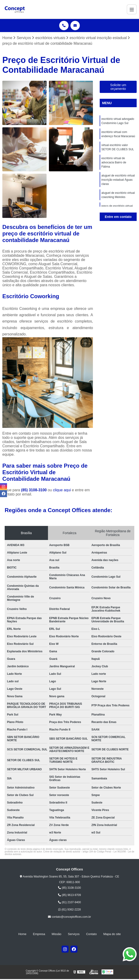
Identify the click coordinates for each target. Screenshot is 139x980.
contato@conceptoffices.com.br (69, 917)
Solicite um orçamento (118, 87)
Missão (57, 934)
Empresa (39, 934)
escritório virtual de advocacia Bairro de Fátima (114, 162)
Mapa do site (112, 934)
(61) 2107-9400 (69, 902)
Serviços (74, 934)
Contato (91, 934)
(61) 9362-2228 (69, 910)
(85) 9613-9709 (69, 895)
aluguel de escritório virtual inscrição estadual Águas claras (118, 180)
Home (22, 934)
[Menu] (132, 9)
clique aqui (62, 490)
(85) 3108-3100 (34, 490)
